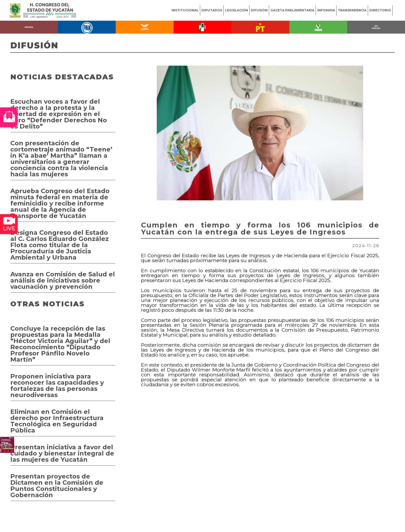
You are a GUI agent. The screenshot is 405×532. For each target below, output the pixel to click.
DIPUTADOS (212, 10)
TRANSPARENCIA (352, 10)
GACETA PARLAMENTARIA (292, 10)
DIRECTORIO (380, 10)
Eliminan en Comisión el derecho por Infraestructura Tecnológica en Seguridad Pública (57, 421)
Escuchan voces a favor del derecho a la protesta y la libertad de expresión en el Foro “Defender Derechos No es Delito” (59, 114)
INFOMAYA (326, 10)
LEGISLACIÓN (236, 10)
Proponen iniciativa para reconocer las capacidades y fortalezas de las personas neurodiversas (57, 386)
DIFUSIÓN (259, 10)
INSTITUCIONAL (185, 10)
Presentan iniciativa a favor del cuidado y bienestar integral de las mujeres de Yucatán (62, 453)
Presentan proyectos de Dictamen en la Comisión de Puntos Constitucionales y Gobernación (57, 486)
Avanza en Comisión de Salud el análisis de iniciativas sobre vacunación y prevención (63, 280)
